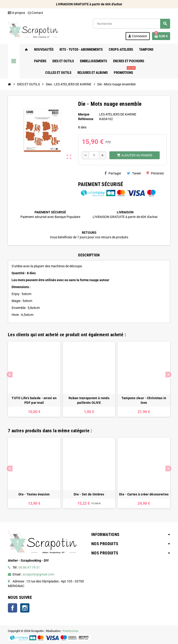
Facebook (13, 608)
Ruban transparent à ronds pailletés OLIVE (89, 400)
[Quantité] (94, 155)
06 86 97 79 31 (29, 567)
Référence (86, 119)
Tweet (134, 173)
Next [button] (168, 375)
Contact (35, 13)
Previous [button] (10, 375)
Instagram (25, 608)
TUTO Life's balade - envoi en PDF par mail (34, 400)
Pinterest (155, 173)
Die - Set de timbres (89, 494)
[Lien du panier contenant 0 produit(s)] (161, 36)
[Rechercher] (131, 24)
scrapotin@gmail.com (38, 574)
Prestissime (70, 631)
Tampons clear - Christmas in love (144, 400)
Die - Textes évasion (34, 494)
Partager (113, 173)
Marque (84, 114)
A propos (16, 13)
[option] (34, 379)
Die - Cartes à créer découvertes (144, 494)
